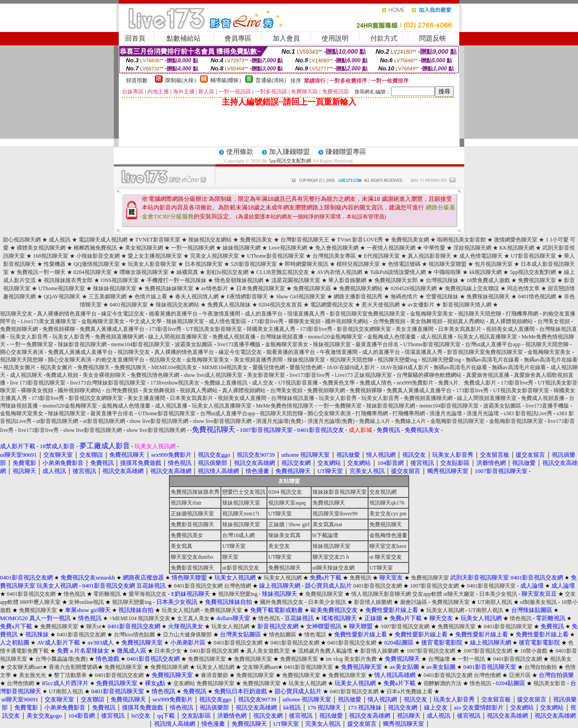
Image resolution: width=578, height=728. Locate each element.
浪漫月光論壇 (446, 413)
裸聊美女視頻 (304, 321)
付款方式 (384, 38)
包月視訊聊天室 (494, 264)
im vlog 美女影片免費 (351, 659)
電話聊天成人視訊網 (103, 240)
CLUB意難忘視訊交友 (283, 272)
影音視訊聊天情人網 (467, 305)
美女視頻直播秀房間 (258, 360)
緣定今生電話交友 (123, 314)
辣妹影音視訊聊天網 (82, 344)
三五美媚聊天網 (107, 297)
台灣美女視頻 (554, 321)
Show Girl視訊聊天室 (301, 297)
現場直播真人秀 (306, 314)
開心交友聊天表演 (22, 352)
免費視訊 (360, 578)
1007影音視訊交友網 (434, 586)
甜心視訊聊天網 (22, 240)
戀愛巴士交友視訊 (244, 492)
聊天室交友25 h (331, 557)
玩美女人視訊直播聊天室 (487, 337)
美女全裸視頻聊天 (104, 375)
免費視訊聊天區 (312, 288)
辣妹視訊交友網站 (210, 240)
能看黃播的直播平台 (173, 314)
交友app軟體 (427, 594)
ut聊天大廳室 (459, 594)
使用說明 (335, 38)
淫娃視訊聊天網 (472, 248)
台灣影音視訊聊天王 (305, 240)
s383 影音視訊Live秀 (528, 413)
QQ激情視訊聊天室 (96, 264)
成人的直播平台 (264, 314)
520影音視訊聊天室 (254, 264)
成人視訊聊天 (26, 375)
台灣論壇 (439, 659)
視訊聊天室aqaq (287, 503)
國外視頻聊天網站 (347, 321)
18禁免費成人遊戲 (488, 280)
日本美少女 (168, 651)
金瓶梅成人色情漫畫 (392, 337)
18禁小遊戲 (534, 651)
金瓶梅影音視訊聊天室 (457, 421)
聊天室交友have (388, 546)
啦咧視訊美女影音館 (461, 240)
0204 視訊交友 (285, 492)
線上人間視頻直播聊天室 (178, 337)
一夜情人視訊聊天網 (391, 248)
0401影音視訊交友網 (198, 586)
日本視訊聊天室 (204, 264)
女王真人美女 (193, 618)
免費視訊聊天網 (169, 667)
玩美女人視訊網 (283, 578)
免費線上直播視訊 (226, 383)
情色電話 (315, 635)
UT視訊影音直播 (298, 383)
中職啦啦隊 (447, 272)
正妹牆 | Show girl (289, 524)
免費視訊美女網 (410, 240)
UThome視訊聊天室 (62, 288)
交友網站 (184, 683)
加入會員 (286, 38)
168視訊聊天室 (51, 256)
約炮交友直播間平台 (120, 360)
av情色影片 (215, 288)
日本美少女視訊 (498, 594)
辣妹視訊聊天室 (185, 321)
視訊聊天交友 (16, 314)
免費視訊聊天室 (537, 280)
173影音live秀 (267, 321)
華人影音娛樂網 (347, 280)
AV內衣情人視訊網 (340, 272)
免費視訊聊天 (93, 367)
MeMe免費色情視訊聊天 (285, 406)
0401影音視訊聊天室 (491, 586)
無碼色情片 (404, 297)
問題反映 (433, 38)
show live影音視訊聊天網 (159, 421)
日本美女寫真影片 (460, 329)
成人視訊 (60, 240)
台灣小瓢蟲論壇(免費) (61, 659)
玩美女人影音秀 (29, 337)
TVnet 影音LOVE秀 (360, 240)
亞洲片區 (520, 675)
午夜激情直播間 (221, 314)
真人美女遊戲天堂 (268, 651)
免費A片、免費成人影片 (467, 383)
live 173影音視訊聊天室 (38, 383)
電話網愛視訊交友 (332, 305)
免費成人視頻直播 (234, 337)
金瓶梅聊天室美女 (432, 314)
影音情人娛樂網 (373, 602)
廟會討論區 (414, 602)
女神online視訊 (86, 602)
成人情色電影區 (228, 321)
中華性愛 (434, 248)
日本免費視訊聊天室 (261, 288)
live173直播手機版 (239, 344)
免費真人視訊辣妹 (229, 305)
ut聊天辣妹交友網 (333, 568)
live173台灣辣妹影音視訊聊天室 (108, 383)
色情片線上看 (151, 297)
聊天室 (230, 557)
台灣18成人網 (238, 535)
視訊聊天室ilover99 (335, 514)
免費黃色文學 (339, 383)
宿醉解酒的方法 (443, 683)
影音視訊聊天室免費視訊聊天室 (368, 314)
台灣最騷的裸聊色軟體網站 (429, 375)
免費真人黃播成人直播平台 (112, 329)
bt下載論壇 (325, 535)
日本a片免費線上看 (409, 691)
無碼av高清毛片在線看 (492, 360)
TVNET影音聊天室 (158, 240)
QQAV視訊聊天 (62, 297)
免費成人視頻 (62, 375)
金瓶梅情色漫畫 (388, 535)
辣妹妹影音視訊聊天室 (340, 492)
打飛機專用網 (522, 314)
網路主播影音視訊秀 (358, 297)
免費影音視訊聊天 (192, 524)
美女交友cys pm (388, 514)
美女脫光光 (33, 675)
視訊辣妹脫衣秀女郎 (68, 280)
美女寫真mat (327, 524)
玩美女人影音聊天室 (152, 264)
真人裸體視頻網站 (511, 321)
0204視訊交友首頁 (280, 305)
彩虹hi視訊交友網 (227, 272)
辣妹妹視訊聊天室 (115, 288)
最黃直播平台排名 (377, 344)
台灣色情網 (238, 586)
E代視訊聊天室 (382, 256)
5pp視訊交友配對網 (290, 161)
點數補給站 (184, 38)
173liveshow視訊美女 (175, 383)
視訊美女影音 (550, 683)
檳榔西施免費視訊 (95, 248)
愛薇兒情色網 (269, 367)
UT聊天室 (280, 514)
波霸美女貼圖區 (194, 344)
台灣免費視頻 (389, 321)
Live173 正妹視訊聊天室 (363, 375)
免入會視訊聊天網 (337, 248)
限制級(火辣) (181, 80)
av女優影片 (421, 305)
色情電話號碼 (404, 264)
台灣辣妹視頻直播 (282, 337)
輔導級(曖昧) (226, 80)
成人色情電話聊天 (481, 256)
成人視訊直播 (437, 337)
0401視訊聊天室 (129, 305)
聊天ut (94, 626)
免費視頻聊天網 (19, 329)
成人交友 (263, 383)
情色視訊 (75, 594)
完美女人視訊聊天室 (214, 256)
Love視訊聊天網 (288, 248)
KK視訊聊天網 (517, 248)
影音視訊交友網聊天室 (364, 329)
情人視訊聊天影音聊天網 (381, 594)
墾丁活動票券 (70, 675)
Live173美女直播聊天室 (49, 321)
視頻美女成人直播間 (510, 329)
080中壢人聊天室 (40, 602)
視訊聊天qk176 (387, 503)
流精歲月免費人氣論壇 (325, 651)
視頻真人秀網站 (466, 321)
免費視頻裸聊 (59, 329)
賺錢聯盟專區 (346, 152)
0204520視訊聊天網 (414, 288)
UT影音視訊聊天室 (533, 256)
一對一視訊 (471, 659)
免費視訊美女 (256, 240)
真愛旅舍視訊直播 (488, 375)
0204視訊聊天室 (93, 272)
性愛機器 (55, 264)
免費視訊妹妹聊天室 (169, 288)
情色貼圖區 (283, 635)
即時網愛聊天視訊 (307, 264)
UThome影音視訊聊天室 (276, 256)
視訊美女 (561, 659)
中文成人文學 (145, 321)
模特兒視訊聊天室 (358, 264)
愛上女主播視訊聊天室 (155, 256)
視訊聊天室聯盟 (447, 264)
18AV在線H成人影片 (351, 367)
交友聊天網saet (25, 667)
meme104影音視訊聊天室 (141, 344)
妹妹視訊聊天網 (242, 248)
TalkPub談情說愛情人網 (398, 272)
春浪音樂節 (214, 675)
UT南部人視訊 (495, 602)
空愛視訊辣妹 (442, 297)
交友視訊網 (383, 492)
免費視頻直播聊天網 (119, 337)
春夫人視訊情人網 (197, 297)
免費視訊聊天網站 (361, 288)
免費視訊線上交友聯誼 (472, 288)
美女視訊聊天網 (144, 248)
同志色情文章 (523, 288)
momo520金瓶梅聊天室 (335, 337)
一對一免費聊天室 (32, 344)
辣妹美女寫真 (284, 535)
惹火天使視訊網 (381, 305)
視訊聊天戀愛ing (398, 360)
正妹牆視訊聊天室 (192, 514)
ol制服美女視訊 (538, 602)
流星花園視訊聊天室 (296, 280)
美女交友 (279, 546)
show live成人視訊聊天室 (213, 375)
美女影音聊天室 (266, 375)
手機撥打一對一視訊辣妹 (177, 280)
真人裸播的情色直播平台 (67, 314)
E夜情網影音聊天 (247, 297)
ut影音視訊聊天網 (57, 421)
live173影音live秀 (310, 375)
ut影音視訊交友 (240, 568)
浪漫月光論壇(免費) (280, 421)
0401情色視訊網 (537, 297)
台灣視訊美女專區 (334, 256)
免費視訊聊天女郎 (396, 280)
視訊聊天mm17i (241, 514)
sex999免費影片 (415, 383)
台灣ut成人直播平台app (493, 344)
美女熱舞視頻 (426, 321)
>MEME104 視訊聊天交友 (140, 618)
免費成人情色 (376, 383)
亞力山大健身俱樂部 (187, 635)
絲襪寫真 (187, 272)
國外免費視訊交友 (282, 602)
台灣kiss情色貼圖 (134, 635)
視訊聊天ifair (186, 503)
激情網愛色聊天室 (516, 240)
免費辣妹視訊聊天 (488, 297)
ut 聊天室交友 (386, 557)
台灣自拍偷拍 (541, 667)
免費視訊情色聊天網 (155, 375)
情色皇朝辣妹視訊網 (239, 280)
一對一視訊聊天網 (193, 248)
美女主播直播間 (415, 329)
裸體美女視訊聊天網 (41, 248)
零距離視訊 (107, 594)
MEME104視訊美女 (174, 367)
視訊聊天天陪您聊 (480, 314)
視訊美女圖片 (19, 367)
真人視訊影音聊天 (429, 256)
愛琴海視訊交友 (148, 594)
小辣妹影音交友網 (98, 256)
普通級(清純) (271, 80)
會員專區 (238, 38)
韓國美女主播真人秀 (271, 329)
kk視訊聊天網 (485, 272)
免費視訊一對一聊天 (41, 272)
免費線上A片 (375, 421)
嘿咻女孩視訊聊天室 (144, 272)
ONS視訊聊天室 (120, 280)
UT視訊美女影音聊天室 (214, 329)
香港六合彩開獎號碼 (73, 667)
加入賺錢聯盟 (289, 152)
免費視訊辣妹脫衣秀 (195, 492)
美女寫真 (182, 546)
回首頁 (135, 38)
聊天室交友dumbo (192, 557)
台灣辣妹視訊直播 (293, 398)
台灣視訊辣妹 (442, 280)
